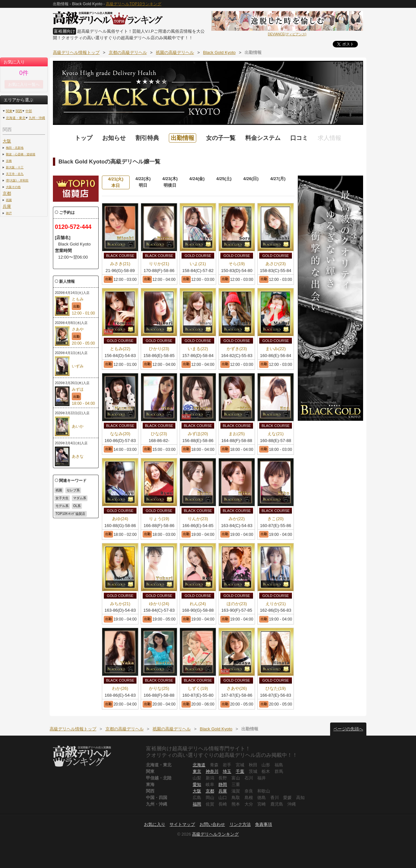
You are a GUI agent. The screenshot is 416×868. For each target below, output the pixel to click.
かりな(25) (159, 688)
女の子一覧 (221, 138)
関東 (9, 111)
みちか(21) (120, 604)
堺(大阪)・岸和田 (17, 180)
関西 (19, 111)
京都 (7, 193)
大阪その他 (13, 187)
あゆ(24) (120, 519)
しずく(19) (198, 688)
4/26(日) (251, 179)
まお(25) (237, 434)
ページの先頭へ (348, 729)
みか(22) (237, 519)
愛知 (197, 784)
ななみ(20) (120, 434)
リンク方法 (240, 824)
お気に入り (155, 824)
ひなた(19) (276, 688)
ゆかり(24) (159, 604)
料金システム (263, 138)
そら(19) (237, 264)
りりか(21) (159, 264)
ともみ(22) (120, 349)
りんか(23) (198, 519)
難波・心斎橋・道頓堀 (21, 154)
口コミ (299, 138)
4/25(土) (224, 179)
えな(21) (275, 434)
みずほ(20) (198, 434)
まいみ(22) (276, 349)
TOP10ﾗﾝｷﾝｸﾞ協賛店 (71, 514)
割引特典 (147, 138)
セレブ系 (73, 490)
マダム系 (80, 498)
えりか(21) (276, 604)
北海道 (199, 765)
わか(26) (120, 688)
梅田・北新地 (15, 148)
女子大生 (62, 498)
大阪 (7, 141)
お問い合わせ (212, 824)
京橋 (9, 161)
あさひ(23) (276, 264)
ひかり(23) (159, 349)
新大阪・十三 (15, 167)
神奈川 (212, 771)
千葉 (240, 771)
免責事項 (264, 824)
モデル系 (62, 506)
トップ (84, 138)
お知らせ (114, 138)
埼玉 (227, 771)
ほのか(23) (237, 604)
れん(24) (198, 604)
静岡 (223, 784)
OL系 (77, 506)
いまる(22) (198, 349)
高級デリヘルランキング (215, 834)
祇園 (9, 200)
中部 (29, 111)
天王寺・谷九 (15, 174)
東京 (197, 771)
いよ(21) (198, 264)
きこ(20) (275, 519)
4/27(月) (278, 179)
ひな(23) (159, 434)
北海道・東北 (16, 118)
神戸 (9, 213)
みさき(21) (120, 264)
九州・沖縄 (37, 118)
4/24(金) (197, 179)
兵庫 (7, 206)
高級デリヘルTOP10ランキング (134, 4)
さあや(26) (237, 688)
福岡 (197, 804)
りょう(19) (159, 519)
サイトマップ (182, 824)
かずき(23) (237, 349)
